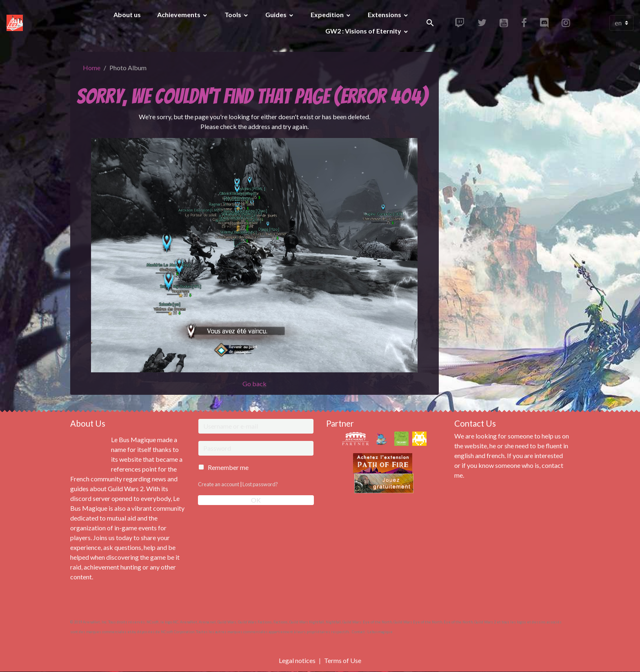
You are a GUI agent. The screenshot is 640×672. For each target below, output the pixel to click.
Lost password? (260, 484)
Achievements (179, 14)
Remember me (228, 467)
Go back (254, 384)
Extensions (385, 14)
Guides (277, 14)
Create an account (219, 484)
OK (256, 500)
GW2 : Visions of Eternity (364, 31)
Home (92, 68)
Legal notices (297, 660)
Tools (233, 14)
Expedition (328, 14)
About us (127, 14)
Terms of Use (343, 660)
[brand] (16, 23)
